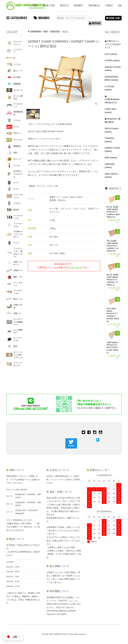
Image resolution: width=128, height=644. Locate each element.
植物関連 (17, 84)
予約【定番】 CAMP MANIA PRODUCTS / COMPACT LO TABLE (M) (112, 246)
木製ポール (18, 270)
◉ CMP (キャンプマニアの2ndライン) (113, 44)
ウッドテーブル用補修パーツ (18, 322)
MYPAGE (95, 23)
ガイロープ (18, 90)
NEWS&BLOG (94, 5)
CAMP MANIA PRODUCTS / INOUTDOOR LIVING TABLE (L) (113, 348)
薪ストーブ (18, 71)
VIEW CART (113, 18)
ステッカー (18, 140)
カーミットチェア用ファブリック (18, 355)
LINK (120, 5)
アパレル (17, 120)
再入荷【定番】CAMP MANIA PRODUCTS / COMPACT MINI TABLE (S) (113, 212)
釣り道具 (17, 77)
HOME (34, 5)
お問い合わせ (76, 268)
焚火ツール (18, 299)
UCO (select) (111, 54)
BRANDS (42, 18)
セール (16, 127)
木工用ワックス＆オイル (18, 174)
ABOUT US (64, 5)
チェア (16, 189)
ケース (16, 183)
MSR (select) (111, 158)
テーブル (17, 64)
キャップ (17, 159)
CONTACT (109, 5)
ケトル (16, 243)
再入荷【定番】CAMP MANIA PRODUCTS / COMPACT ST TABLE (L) (113, 280)
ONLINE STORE (49, 5)
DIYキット (18, 133)
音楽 (15, 346)
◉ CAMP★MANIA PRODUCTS (112, 99)
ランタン (17, 165)
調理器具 (17, 146)
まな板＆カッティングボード (18, 234)
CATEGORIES (17, 18)
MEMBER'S (79, 5)
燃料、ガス (18, 277)
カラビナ (17, 203)
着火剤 (16, 210)
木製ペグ (17, 313)
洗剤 (15, 153)
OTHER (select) (112, 60)
